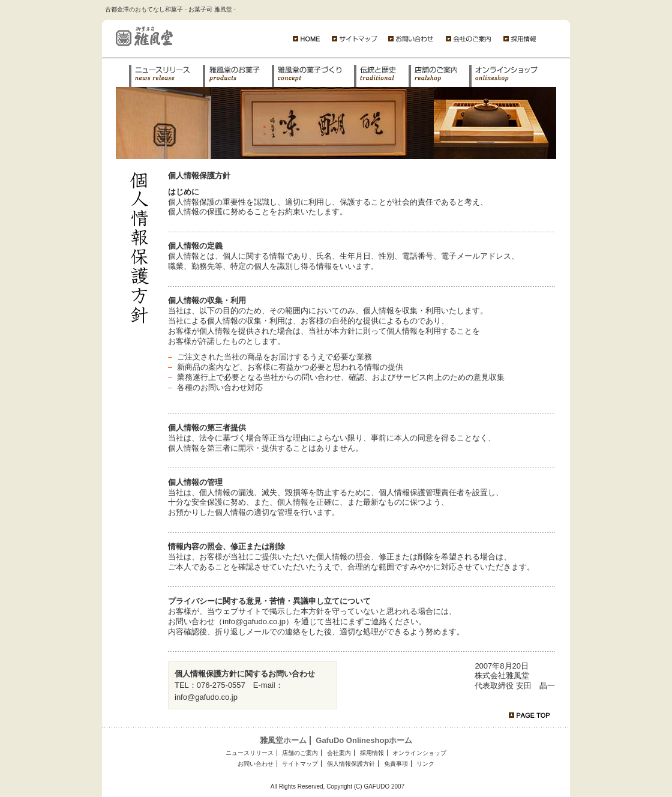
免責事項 (396, 764)
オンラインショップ (419, 753)
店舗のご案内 (300, 753)
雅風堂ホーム (283, 740)
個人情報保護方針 (351, 764)
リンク (425, 764)
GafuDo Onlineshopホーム (364, 740)
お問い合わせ (256, 764)
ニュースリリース (250, 753)
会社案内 (339, 753)
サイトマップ (300, 764)
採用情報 (372, 753)
